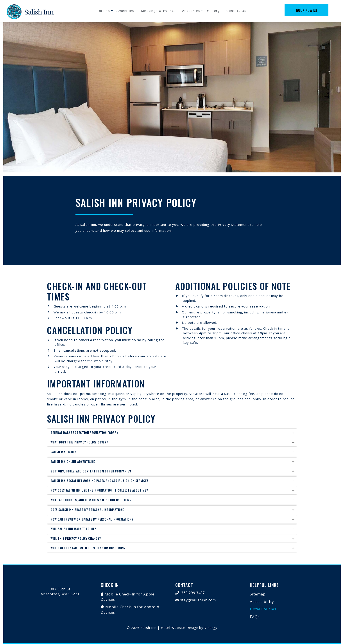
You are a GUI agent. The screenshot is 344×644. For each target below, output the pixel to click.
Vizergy (211, 628)
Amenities (125, 11)
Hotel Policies (263, 609)
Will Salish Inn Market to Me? (73, 529)
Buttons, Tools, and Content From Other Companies (91, 471)
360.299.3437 (193, 593)
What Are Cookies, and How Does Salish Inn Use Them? (91, 500)
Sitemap (258, 594)
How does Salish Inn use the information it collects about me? (99, 490)
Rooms (104, 11)
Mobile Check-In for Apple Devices (128, 597)
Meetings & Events (158, 11)
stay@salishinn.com (198, 600)
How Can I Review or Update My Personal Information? (92, 519)
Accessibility (262, 601)
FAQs (255, 617)
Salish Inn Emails (64, 452)
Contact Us (236, 11)
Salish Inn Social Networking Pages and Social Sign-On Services (99, 480)
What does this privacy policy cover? (79, 442)
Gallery (214, 11)
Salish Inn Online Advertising (73, 461)
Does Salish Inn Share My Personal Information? (88, 509)
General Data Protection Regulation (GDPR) (84, 432)
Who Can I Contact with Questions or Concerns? (88, 548)
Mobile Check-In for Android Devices (130, 609)
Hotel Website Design (180, 628)
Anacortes (191, 11)
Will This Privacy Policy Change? (76, 538)
